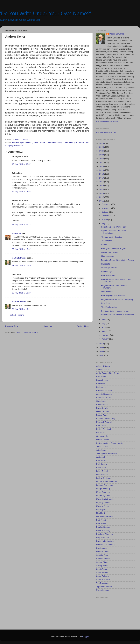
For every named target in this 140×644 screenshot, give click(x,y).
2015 (102, 185)
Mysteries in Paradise (106, 499)
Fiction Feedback (104, 429)
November (106, 208)
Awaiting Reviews (109, 268)
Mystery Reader (103, 503)
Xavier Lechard (103, 590)
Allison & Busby (103, 366)
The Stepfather (108, 241)
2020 (102, 166)
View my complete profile (107, 122)
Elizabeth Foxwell (104, 422)
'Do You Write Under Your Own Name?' (45, 14)
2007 (102, 355)
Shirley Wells (102, 566)
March (105, 331)
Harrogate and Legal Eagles (113, 249)
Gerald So (101, 433)
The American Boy (54, 142)
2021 (102, 162)
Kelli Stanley (102, 464)
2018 (102, 174)
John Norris (101, 450)
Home (48, 326)
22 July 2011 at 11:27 (21, 293)
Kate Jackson (102, 461)
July (104, 224)
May (104, 323)
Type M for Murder (104, 587)
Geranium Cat (102, 436)
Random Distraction (105, 541)
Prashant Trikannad (105, 534)
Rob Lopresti (102, 548)
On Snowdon (107, 292)
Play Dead (106, 303)
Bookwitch (101, 384)
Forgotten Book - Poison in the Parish (118, 315)
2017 (102, 178)
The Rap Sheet (103, 583)
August (105, 220)
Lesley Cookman (104, 478)
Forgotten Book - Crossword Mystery (117, 299)
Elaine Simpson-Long (106, 419)
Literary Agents (108, 256)
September (107, 216)
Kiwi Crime (101, 468)
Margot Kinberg (103, 489)
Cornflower (101, 401)
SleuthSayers (102, 569)
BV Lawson (101, 387)
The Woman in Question (112, 237)
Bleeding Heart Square (36, 142)
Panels (104, 245)
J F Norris (16, 233)
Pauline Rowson (103, 527)
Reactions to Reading (106, 545)
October (105, 212)
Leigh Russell (102, 471)
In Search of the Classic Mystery (110, 443)
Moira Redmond (103, 492)
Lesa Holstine (102, 475)
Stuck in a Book (103, 580)
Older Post (83, 326)
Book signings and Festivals (113, 295)
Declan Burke (102, 415)
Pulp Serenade (103, 538)
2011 (102, 201)
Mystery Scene (103, 506)
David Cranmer (103, 412)
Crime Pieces (102, 405)
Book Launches (108, 275)
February (106, 335)
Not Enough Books (104, 517)
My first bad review (109, 252)
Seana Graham (103, 559)
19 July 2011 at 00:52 (21, 164)
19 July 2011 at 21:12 (21, 224)
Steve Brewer (102, 573)
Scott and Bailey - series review (115, 311)
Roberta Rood (102, 552)
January (105, 339)
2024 (102, 151)
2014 (102, 189)
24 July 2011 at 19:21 (21, 309)
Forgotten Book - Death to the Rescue (118, 260)
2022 (102, 159)
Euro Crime (101, 426)
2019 (102, 170)
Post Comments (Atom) (27, 332)
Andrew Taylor (18, 142)
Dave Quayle (102, 408)
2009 (102, 348)
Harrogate (106, 264)
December (106, 204)
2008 (102, 351)
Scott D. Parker (103, 555)
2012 (102, 197)
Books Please (102, 380)
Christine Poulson (104, 391)
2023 (102, 155)
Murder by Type (103, 496)
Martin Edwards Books (106, 132)
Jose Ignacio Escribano (106, 454)
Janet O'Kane (102, 447)
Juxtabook (101, 457)
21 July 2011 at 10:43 (21, 265)
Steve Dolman (102, 576)
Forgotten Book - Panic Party (114, 227)
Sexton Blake (102, 562)
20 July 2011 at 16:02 (21, 249)
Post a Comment (16, 315)
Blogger (86, 637)
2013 (102, 193)
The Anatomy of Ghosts (74, 142)
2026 (102, 143)
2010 (102, 344)
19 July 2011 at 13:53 (21, 191)
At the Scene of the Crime (108, 373)
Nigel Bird (101, 513)
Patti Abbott (101, 520)
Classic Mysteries (104, 394)
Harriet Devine (103, 440)
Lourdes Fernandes (105, 485)
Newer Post (12, 326)
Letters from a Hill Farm (107, 482)
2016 (102, 182)
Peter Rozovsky (103, 531)
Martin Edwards (19, 258)
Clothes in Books (104, 398)
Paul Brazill (101, 524)
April (104, 327)
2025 (102, 147)
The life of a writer (109, 307)
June (104, 320)
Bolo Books (101, 377)
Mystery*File (102, 510)
